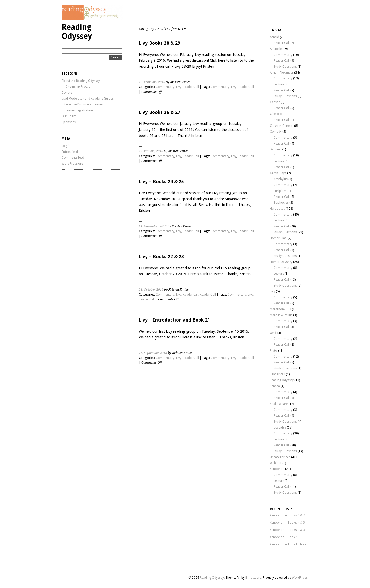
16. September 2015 (153, 353)
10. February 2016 (152, 82)
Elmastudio (253, 578)
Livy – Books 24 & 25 (161, 181)
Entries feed (70, 152)
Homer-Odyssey (281, 262)
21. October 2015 (151, 290)
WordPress (300, 578)
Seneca (275, 386)
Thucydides (278, 427)
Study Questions (285, 67)
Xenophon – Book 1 (284, 537)
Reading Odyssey (77, 32)
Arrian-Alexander (282, 73)
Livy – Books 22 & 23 (161, 257)
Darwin (275, 149)
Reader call (191, 295)
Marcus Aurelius (281, 315)
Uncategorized (280, 457)
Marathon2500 (280, 309)
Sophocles (281, 203)
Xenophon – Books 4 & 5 (287, 523)
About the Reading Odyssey (81, 81)
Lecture (279, 84)
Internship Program (80, 87)
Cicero (274, 114)
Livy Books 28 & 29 (159, 43)
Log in (66, 146)
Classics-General (282, 126)
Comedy (276, 132)
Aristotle (276, 49)
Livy (179, 87)
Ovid (273, 333)
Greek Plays (278, 173)
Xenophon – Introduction (288, 544)
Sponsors (69, 122)
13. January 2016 (151, 151)
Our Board (69, 116)
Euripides (280, 191)
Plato (274, 351)
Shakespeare (279, 404)
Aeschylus (281, 179)
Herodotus (277, 209)
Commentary (165, 87)
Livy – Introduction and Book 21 (174, 320)
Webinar (276, 463)
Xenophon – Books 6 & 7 (287, 515)
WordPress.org (72, 164)
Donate (67, 93)
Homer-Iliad (278, 238)
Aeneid (274, 37)
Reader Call (191, 87)
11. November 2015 (153, 226)
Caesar (275, 102)
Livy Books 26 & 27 (159, 112)
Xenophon (277, 469)
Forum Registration (79, 110)
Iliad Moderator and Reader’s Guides (88, 99)
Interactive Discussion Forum (82, 104)
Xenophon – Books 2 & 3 (287, 530)
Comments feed (73, 158)
